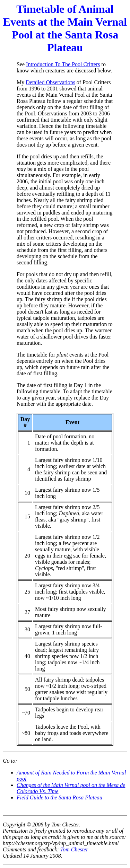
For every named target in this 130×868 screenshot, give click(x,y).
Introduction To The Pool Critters (63, 64)
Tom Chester (74, 849)
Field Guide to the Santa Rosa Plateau (59, 797)
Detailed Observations (50, 82)
